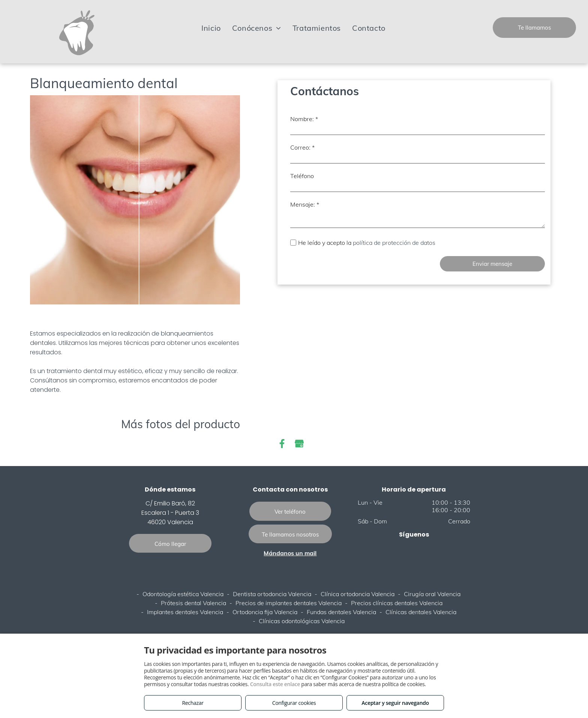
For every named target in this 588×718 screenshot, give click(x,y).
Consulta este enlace (275, 684)
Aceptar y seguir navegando (395, 703)
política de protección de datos (395, 243)
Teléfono (302, 176)
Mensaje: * (305, 204)
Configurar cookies (294, 703)
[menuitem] (211, 28)
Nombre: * (304, 119)
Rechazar (193, 703)
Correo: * (302, 147)
